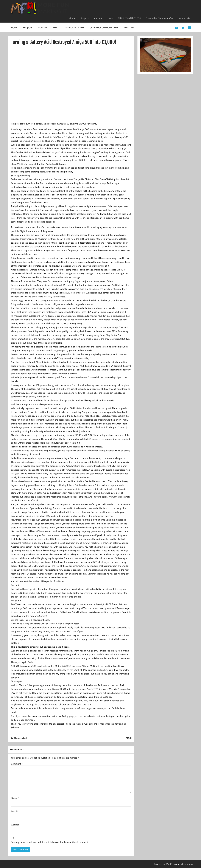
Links (110, 18)
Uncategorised (20, 738)
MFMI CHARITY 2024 (129, 18)
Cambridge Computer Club (160, 18)
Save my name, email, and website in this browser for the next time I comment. (50, 842)
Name (15, 798)
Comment (17, 764)
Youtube (98, 18)
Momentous (187, 864)
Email (15, 811)
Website (15, 825)
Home (72, 18)
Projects (85, 18)
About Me (185, 18)
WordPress (171, 864)
